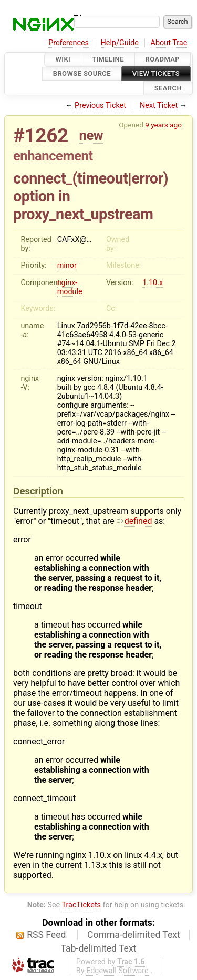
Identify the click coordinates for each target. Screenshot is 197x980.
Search (168, 88)
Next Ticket (159, 105)
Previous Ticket (100, 105)
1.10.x (153, 283)
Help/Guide (120, 43)
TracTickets (81, 905)
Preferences (69, 43)
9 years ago (163, 125)
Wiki (63, 59)
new (91, 135)
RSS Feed (46, 935)
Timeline (108, 59)
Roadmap (163, 59)
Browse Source (82, 74)
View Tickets (156, 74)
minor (67, 265)
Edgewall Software (117, 971)
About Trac (169, 43)
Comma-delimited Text (134, 935)
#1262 (41, 135)
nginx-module (70, 287)
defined (134, 521)
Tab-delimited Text (99, 948)
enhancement (53, 156)
